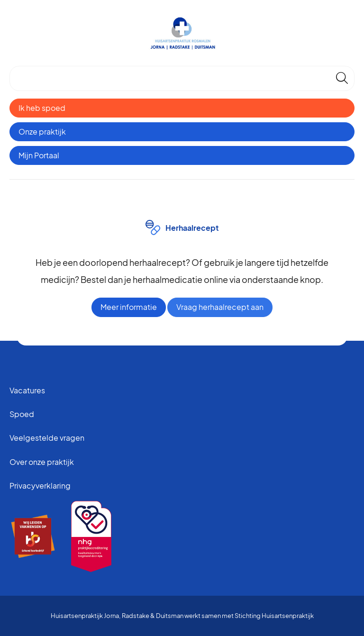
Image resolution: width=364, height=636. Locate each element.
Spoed (22, 414)
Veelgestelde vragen (47, 438)
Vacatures (27, 390)
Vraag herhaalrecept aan (220, 307)
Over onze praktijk (42, 462)
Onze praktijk (42, 132)
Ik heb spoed (42, 108)
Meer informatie (129, 307)
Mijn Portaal (39, 155)
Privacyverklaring (40, 486)
